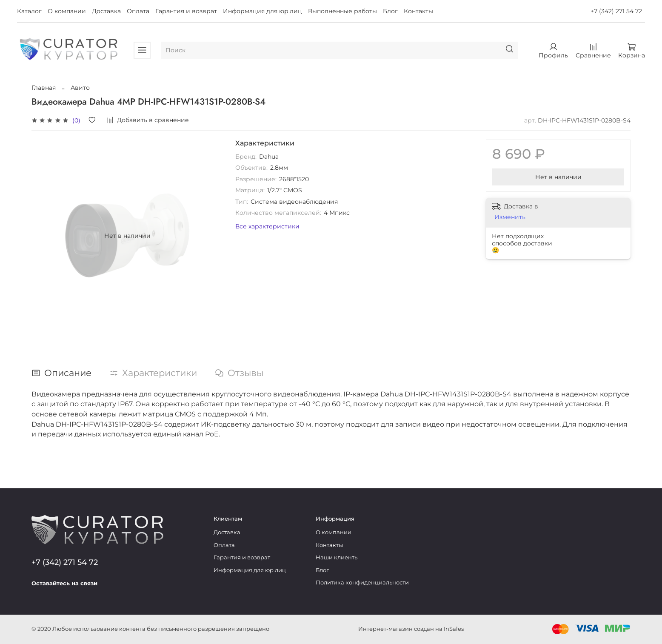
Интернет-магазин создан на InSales (411, 629)
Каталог (29, 11)
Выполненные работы (342, 11)
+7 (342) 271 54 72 (616, 11)
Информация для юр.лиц (263, 11)
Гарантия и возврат (186, 11)
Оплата (138, 11)
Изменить (510, 217)
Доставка (106, 11)
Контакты (418, 11)
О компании (67, 11)
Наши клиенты (337, 557)
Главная (44, 88)
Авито (80, 88)
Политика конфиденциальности (362, 583)
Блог (390, 11)
